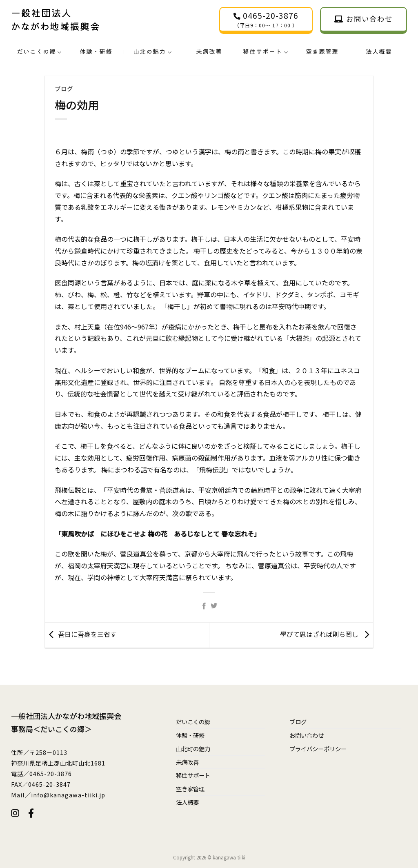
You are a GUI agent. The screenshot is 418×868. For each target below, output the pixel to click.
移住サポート (265, 52)
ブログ (64, 88)
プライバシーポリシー (318, 749)
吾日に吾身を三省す (87, 634)
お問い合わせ (307, 735)
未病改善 (209, 52)
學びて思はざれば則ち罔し (319, 634)
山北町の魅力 (193, 749)
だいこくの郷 (39, 52)
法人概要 (379, 52)
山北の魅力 (152, 52)
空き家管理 (322, 52)
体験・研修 (96, 52)
